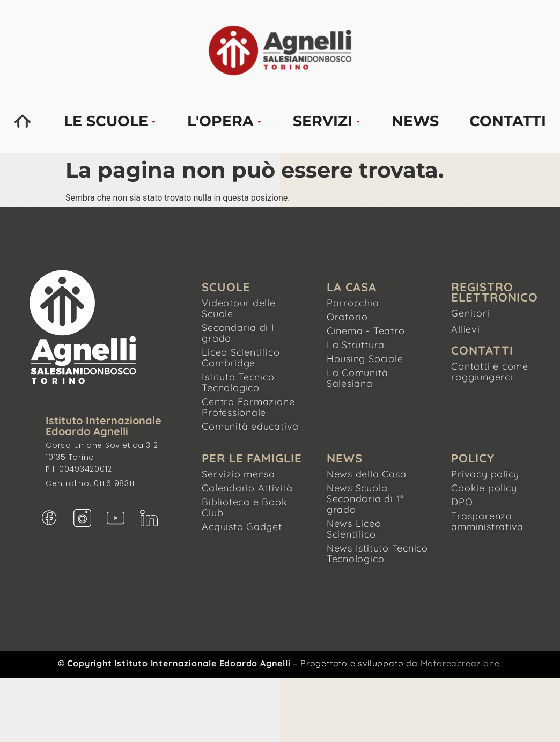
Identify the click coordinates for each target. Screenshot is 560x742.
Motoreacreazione (460, 663)
